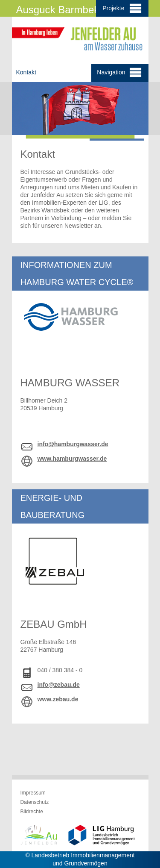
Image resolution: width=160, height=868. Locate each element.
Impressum (33, 793)
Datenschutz (35, 802)
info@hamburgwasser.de (73, 444)
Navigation (119, 73)
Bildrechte (32, 812)
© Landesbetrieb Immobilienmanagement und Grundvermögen (80, 859)
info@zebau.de (59, 685)
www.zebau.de (58, 699)
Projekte (122, 8)
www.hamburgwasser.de (72, 459)
